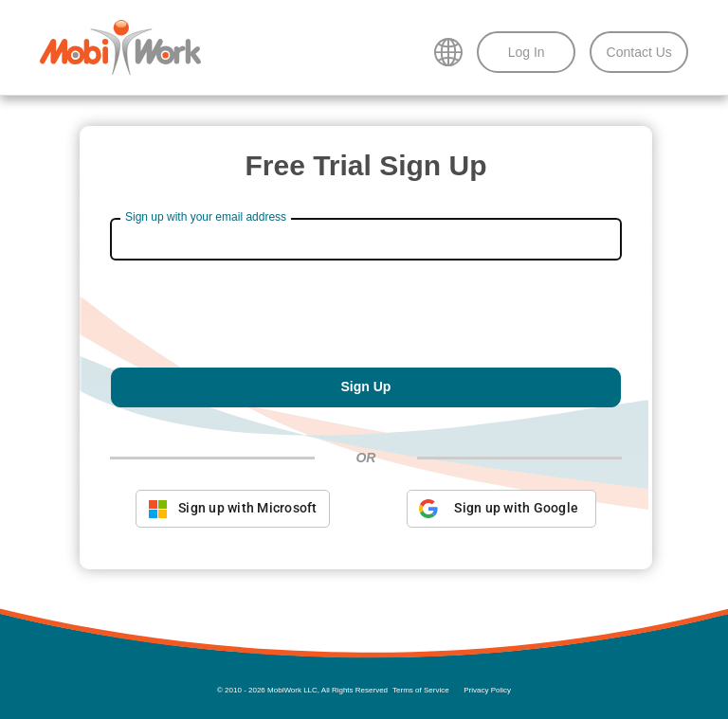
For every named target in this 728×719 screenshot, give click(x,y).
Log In (527, 52)
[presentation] (366, 321)
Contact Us (639, 52)
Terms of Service (421, 690)
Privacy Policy (487, 690)
